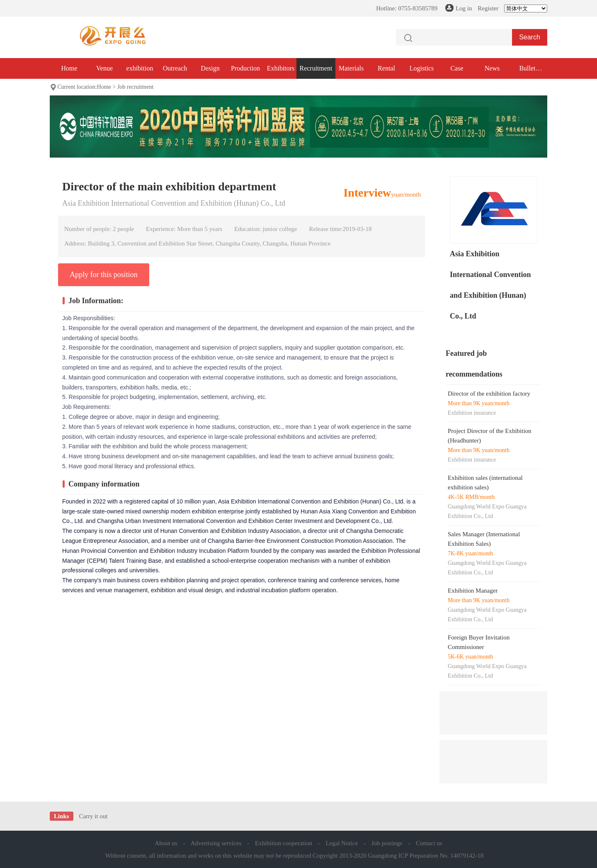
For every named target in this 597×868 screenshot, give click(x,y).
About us (166, 843)
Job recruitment (135, 87)
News (492, 68)
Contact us (429, 843)
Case (457, 68)
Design (210, 68)
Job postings (387, 843)
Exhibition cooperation (284, 843)
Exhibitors (281, 68)
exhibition (140, 68)
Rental (386, 68)
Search (530, 37)
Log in (464, 8)
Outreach (175, 68)
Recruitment (316, 68)
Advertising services (216, 843)
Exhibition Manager (473, 591)
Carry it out (93, 816)
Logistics (422, 68)
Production (245, 68)
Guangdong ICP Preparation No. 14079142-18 (426, 856)
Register (488, 8)
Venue (104, 68)
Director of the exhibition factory (489, 394)
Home (69, 68)
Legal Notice (342, 843)
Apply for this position (104, 275)
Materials (351, 68)
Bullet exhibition (528, 72)
